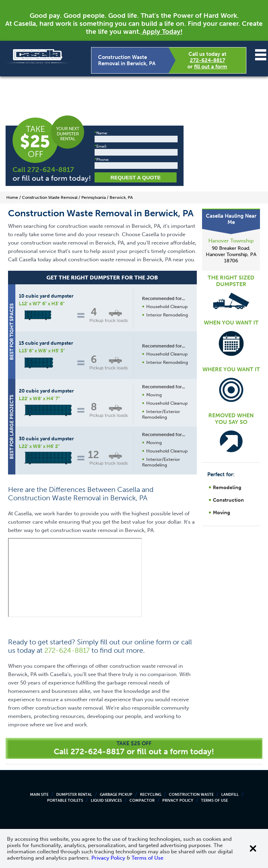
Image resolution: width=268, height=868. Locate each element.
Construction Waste (191, 795)
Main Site (39, 795)
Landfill (230, 795)
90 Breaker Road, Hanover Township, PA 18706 (231, 255)
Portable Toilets (65, 800)
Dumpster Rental (74, 795)
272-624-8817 (207, 60)
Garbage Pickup (116, 795)
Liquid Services (106, 800)
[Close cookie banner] (253, 848)
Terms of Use (214, 800)
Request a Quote (136, 177)
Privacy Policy (178, 800)
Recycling (151, 795)
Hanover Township (231, 241)
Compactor (142, 800)
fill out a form (211, 67)
